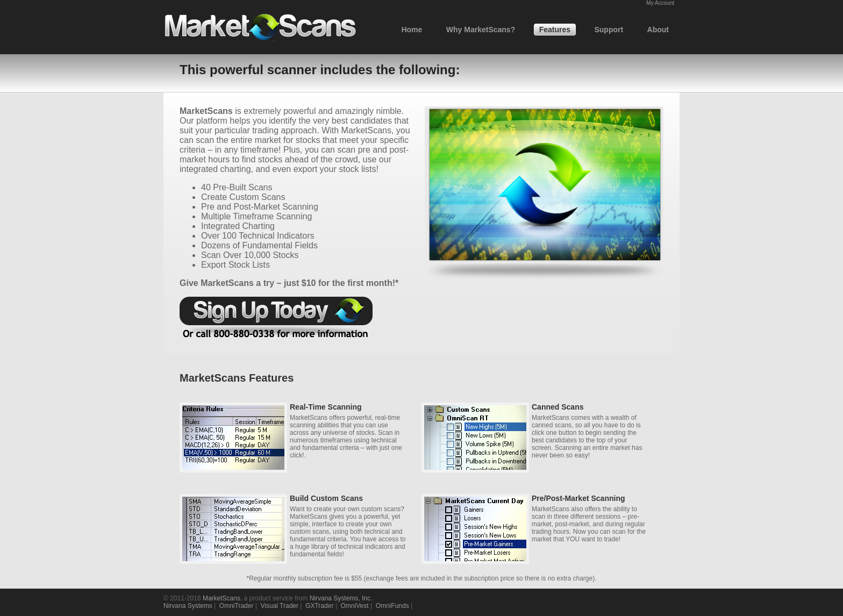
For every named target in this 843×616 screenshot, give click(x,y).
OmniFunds (392, 606)
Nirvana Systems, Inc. (341, 598)
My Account (660, 3)
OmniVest (355, 606)
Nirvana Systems (188, 606)
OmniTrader (237, 606)
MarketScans (222, 598)
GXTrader (319, 606)
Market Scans (260, 28)
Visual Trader (280, 606)
